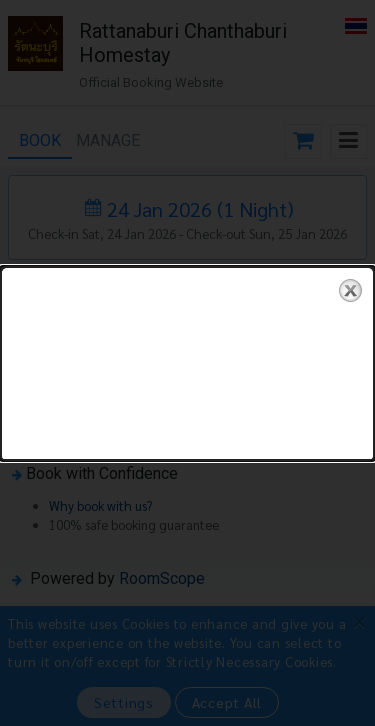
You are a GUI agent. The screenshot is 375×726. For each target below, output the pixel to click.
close (350, 290)
